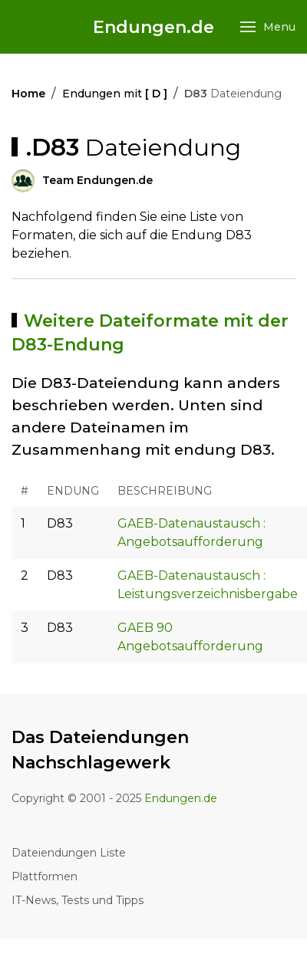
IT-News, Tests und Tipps (78, 900)
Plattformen (45, 876)
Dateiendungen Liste (69, 853)
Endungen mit (115, 94)
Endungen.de (153, 27)
